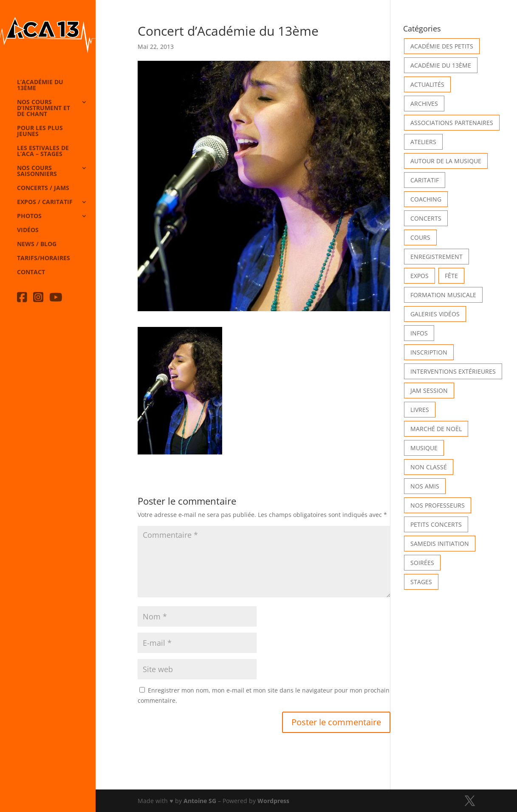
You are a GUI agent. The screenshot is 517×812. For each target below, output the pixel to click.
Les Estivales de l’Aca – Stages (43, 151)
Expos (420, 276)
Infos (419, 333)
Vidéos (28, 230)
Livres (420, 410)
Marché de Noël (436, 429)
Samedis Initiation (440, 544)
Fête (451, 276)
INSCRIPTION (429, 352)
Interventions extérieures (453, 371)
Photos (29, 216)
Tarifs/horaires (44, 258)
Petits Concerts (436, 524)
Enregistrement (436, 257)
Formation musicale (443, 295)
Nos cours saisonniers (37, 171)
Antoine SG (200, 801)
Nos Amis (425, 486)
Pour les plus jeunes (40, 131)
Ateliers (423, 142)
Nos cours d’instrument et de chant (44, 108)
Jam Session (429, 390)
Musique (424, 448)
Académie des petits (442, 46)
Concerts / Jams (43, 188)
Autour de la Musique (446, 161)
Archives (424, 104)
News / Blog (37, 244)
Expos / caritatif (45, 202)
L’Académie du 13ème (40, 85)
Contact (31, 273)
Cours (420, 237)
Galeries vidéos (435, 314)
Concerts (426, 218)
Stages (421, 582)
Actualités (427, 84)
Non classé (429, 467)
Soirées (422, 563)
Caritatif (425, 180)
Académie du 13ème (441, 65)
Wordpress (273, 801)
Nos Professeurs (438, 505)
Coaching (426, 199)
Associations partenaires (452, 123)
